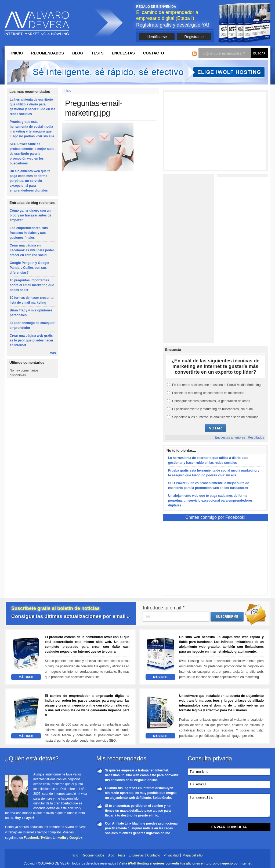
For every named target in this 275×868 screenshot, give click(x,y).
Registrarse (194, 37)
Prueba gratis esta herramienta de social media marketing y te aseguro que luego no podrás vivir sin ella (32, 129)
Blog (78, 53)
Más (53, 353)
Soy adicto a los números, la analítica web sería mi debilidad (215, 417)
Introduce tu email (164, 608)
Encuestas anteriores (230, 437)
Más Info (26, 677)
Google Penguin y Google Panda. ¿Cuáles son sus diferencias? (29, 268)
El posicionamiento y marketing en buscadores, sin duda (212, 409)
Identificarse (157, 37)
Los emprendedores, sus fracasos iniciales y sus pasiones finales (29, 233)
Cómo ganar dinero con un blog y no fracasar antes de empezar (30, 215)
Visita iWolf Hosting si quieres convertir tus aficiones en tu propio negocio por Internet (185, 863)
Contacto (154, 53)
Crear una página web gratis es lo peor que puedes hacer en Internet (31, 340)
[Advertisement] (215, 131)
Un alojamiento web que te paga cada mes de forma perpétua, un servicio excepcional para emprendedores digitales (30, 181)
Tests (97, 53)
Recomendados (48, 53)
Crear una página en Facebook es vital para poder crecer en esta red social (32, 250)
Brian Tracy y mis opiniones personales (31, 313)
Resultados (256, 437)
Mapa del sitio (193, 855)
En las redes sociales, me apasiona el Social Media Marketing (216, 385)
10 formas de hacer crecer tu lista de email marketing (32, 300)
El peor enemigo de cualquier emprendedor (32, 325)
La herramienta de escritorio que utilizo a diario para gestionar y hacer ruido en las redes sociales (32, 107)
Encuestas (123, 53)
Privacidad (171, 855)
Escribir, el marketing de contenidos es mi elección (208, 393)
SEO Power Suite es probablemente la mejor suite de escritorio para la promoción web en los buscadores (32, 154)
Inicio (17, 53)
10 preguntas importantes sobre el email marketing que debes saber (32, 285)
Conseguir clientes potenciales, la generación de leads (211, 401)
